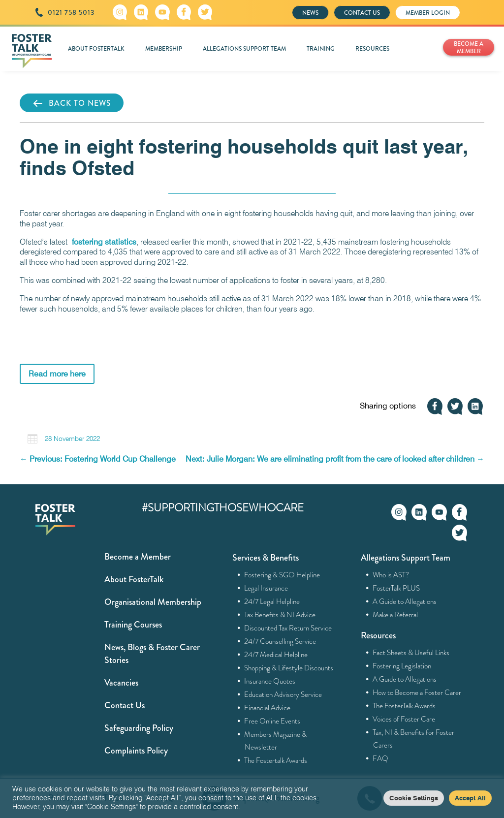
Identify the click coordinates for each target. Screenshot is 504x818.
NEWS (310, 13)
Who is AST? (391, 575)
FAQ (381, 758)
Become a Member (138, 557)
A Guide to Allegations (405, 601)
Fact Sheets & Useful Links (411, 653)
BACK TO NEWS (72, 103)
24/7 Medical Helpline (276, 655)
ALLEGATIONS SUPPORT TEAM (244, 49)
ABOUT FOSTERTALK (96, 49)
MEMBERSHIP (164, 49)
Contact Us (125, 705)
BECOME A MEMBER (469, 47)
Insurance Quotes (270, 681)
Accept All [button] (470, 798)
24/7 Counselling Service (280, 641)
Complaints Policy (136, 751)
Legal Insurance (266, 588)
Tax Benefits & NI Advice (280, 615)
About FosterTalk (134, 579)
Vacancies (121, 683)
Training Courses (133, 625)
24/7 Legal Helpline (272, 601)
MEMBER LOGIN (428, 13)
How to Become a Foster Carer (417, 692)
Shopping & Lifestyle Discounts (289, 668)
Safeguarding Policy (139, 728)
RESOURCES (372, 49)
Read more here (57, 374)
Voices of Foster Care (404, 719)
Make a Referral (395, 615)
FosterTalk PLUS (396, 588)
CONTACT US (362, 13)
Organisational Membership (153, 602)
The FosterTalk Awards (404, 706)
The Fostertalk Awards (276, 760)
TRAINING (321, 49)
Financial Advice (268, 708)
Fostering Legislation (402, 666)
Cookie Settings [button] (414, 798)
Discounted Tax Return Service (288, 628)
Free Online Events (272, 721)
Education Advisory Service (283, 694)
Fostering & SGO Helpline (282, 575)
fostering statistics (104, 242)
